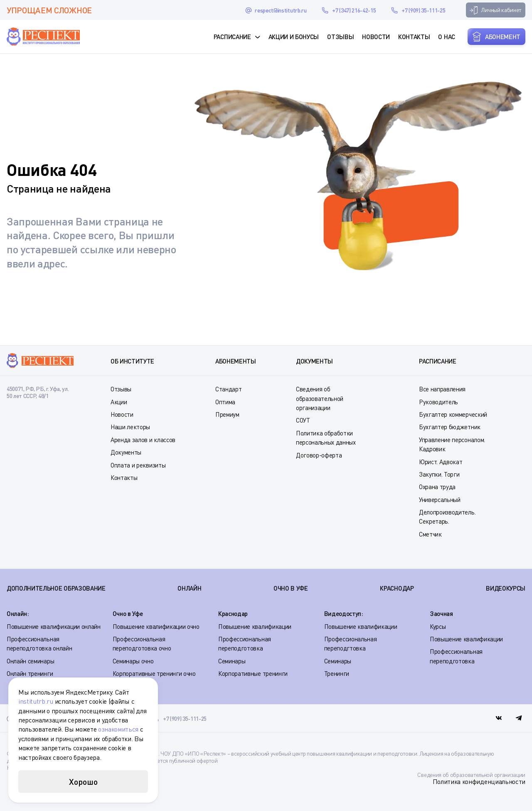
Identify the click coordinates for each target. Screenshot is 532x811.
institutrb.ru (36, 701)
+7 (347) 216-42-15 (354, 10)
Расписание (232, 37)
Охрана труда (437, 487)
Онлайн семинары (30, 661)
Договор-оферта (319, 455)
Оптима (225, 402)
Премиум (227, 414)
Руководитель (438, 402)
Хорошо (83, 781)
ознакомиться (118, 729)
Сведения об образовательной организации (320, 398)
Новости (376, 37)
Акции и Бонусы (294, 37)
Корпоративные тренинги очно (154, 673)
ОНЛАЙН (189, 588)
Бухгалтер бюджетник (450, 427)
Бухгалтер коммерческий (453, 414)
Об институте (132, 361)
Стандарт (228, 389)
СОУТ (303, 420)
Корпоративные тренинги (253, 673)
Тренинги (337, 673)
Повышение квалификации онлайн (54, 626)
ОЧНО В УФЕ (291, 588)
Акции (119, 402)
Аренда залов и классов (143, 440)
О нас (446, 37)
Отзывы (340, 37)
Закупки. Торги (439, 474)
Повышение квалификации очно (156, 626)
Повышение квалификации (255, 626)
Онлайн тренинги (30, 673)
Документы (126, 452)
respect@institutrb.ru (281, 10)
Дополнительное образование (56, 588)
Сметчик (430, 534)
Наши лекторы (130, 427)
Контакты (414, 37)
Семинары (232, 661)
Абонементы (236, 361)
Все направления (442, 389)
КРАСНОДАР (397, 588)
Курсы (438, 626)
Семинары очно (133, 661)
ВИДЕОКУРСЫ (506, 588)
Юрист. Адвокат (441, 462)
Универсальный (440, 499)
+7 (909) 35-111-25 (423, 10)
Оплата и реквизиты (138, 465)
